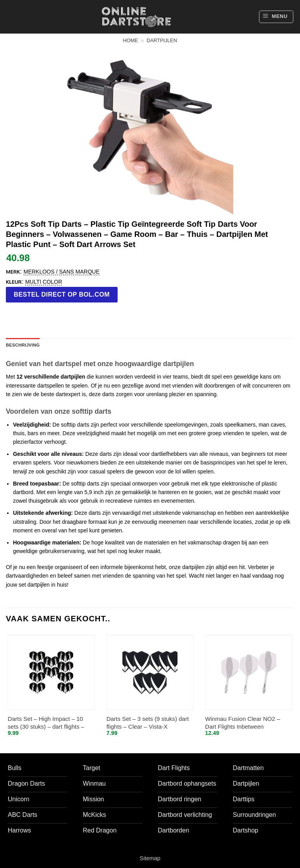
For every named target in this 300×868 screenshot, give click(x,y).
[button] (276, 17)
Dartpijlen (162, 40)
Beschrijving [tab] (23, 345)
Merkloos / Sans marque (61, 272)
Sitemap (150, 858)
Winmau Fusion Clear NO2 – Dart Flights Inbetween (243, 723)
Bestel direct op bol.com (62, 294)
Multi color (44, 282)
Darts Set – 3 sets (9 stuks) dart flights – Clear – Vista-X (147, 723)
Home (130, 40)
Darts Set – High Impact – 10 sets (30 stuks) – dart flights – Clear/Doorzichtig (46, 723)
